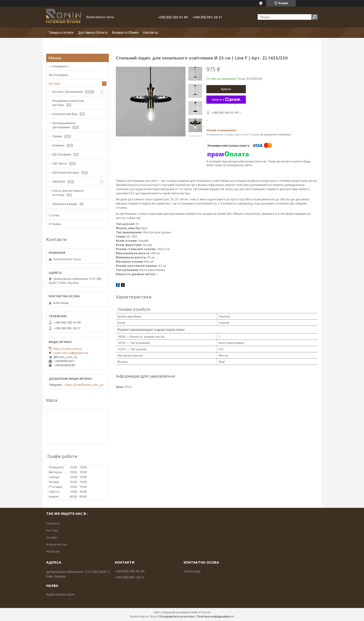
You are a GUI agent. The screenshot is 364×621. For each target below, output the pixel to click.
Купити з (226, 100)
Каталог (55, 83)
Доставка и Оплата (93, 33)
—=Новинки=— (60, 66)
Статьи (54, 215)
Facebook (53, 523)
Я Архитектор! (57, 544)
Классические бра (65, 114)
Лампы (57, 136)
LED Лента (60, 163)
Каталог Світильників (67, 92)
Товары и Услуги (61, 33)
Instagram (53, 551)
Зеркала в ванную (65, 204)
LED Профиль (62, 154)
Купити (226, 89)
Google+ (52, 537)
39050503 (59, 182)
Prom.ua (205, 612)
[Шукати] (315, 17)
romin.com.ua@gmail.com (71, 353)
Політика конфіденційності (216, 616)
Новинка (58, 145)
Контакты (151, 33)
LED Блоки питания (66, 172)
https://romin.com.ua (68, 349)
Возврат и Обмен (125, 33)
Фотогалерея (58, 75)
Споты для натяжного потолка (68, 193)
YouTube (52, 530)
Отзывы (55, 224)
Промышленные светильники (64, 125)
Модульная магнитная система (68, 103)
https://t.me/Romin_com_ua (84, 385)
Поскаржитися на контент (177, 616)
